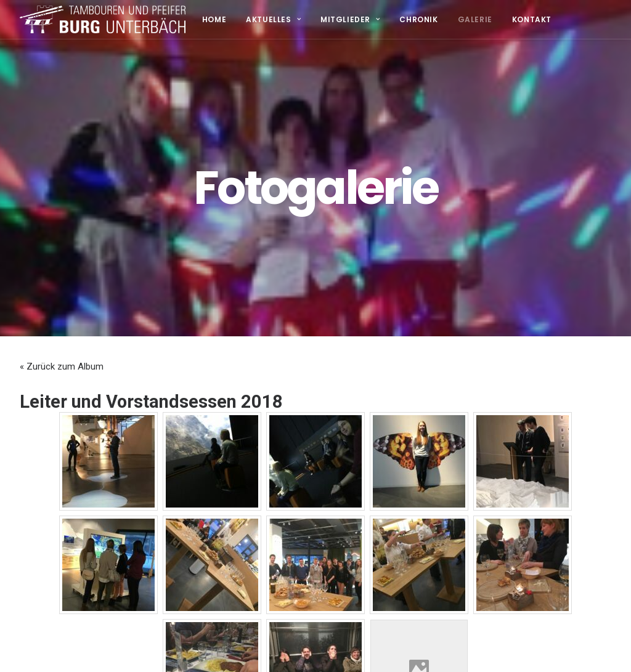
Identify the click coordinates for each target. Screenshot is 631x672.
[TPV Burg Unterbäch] (103, 19)
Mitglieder (350, 19)
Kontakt (532, 19)
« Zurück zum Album (62, 334)
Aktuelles (273, 19)
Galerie (475, 19)
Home (214, 19)
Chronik (418, 19)
